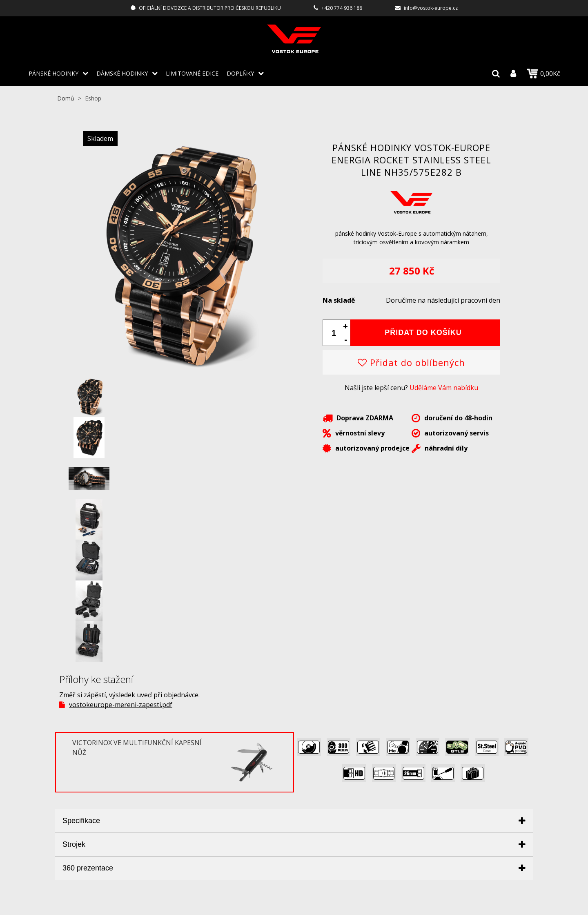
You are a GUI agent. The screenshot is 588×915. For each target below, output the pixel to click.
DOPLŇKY (240, 73)
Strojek (74, 844)
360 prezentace (88, 868)
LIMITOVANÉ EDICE (192, 73)
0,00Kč (543, 74)
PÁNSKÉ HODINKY (53, 73)
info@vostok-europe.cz (431, 8)
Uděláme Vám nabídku (444, 388)
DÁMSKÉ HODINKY (122, 73)
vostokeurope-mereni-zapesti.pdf (121, 705)
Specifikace (81, 821)
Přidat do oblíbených (411, 362)
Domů (66, 98)
